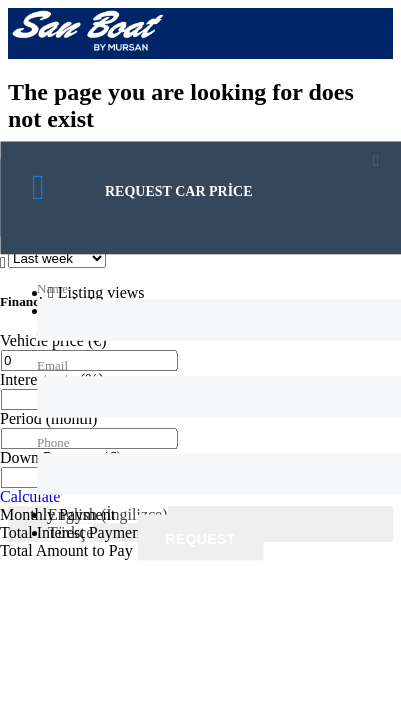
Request (201, 539)
